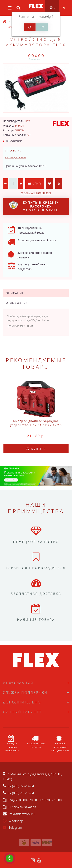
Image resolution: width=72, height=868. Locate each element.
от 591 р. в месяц (34, 206)
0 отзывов (34, 59)
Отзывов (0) (16, 303)
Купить (35, 183)
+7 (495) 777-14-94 (21, 786)
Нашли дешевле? (15, 157)
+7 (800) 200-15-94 (21, 793)
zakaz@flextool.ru (22, 814)
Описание (15, 293)
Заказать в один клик (38, 193)
